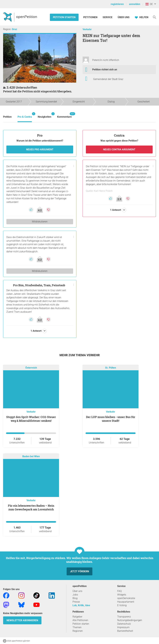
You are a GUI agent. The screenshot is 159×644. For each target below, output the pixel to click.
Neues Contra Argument (119, 149)
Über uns (77, 591)
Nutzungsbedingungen (130, 620)
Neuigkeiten (44, 115)
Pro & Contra (25, 115)
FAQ (119, 591)
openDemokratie (126, 598)
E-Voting (122, 605)
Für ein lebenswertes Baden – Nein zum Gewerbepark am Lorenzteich (31, 507)
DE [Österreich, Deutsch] (149, 4)
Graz (14, 29)
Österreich (31, 368)
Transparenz (124, 617)
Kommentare (64, 115)
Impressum (123, 627)
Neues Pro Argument (40, 149)
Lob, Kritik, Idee (81, 605)
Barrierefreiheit (125, 631)
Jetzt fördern (79, 571)
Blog (75, 598)
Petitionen (91, 17)
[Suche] (154, 17)
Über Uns (124, 17)
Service (108, 17)
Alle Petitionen (80, 620)
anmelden (135, 4)
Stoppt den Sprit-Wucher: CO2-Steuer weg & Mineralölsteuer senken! (31, 419)
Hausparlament (126, 602)
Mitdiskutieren (40, 222)
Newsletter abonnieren (22, 620)
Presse (76, 602)
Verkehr (87, 29)
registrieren (117, 4)
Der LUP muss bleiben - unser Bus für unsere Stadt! (111, 419)
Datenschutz (124, 624)
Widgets (122, 595)
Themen (77, 627)
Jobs (75, 595)
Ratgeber (77, 617)
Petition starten (64, 17)
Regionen (78, 631)
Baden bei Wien (31, 456)
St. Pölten (111, 368)
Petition (7, 117)
